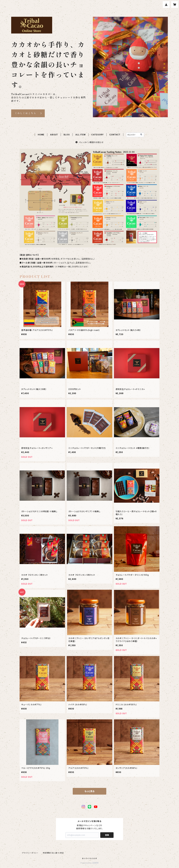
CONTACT (115, 135)
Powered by (89, 863)
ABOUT (54, 135)
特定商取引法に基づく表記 (53, 853)
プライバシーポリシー (30, 853)
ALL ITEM (80, 135)
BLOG (67, 135)
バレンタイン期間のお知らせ (89, 142)
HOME (41, 135)
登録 (107, 835)
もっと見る (89, 791)
